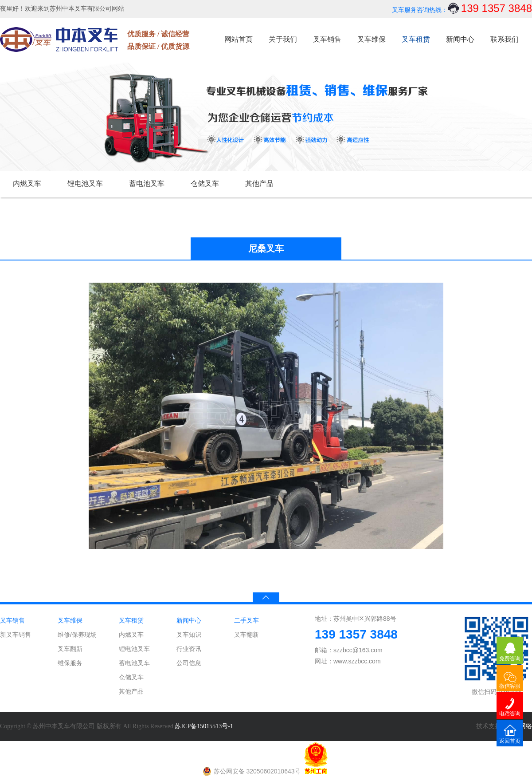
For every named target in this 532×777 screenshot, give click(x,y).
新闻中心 (460, 39)
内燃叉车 (27, 183)
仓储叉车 (205, 183)
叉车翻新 (70, 649)
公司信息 (189, 663)
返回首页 (510, 741)
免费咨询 (510, 659)
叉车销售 (327, 39)
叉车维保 (372, 39)
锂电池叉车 (85, 183)
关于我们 (283, 39)
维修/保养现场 (77, 635)
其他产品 (259, 183)
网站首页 (239, 39)
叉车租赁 (416, 39)
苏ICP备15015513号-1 (204, 726)
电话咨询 (510, 714)
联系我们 (505, 39)
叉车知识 (189, 635)
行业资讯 (189, 649)
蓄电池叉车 (147, 183)
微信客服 (510, 686)
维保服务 (70, 663)
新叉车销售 (16, 635)
